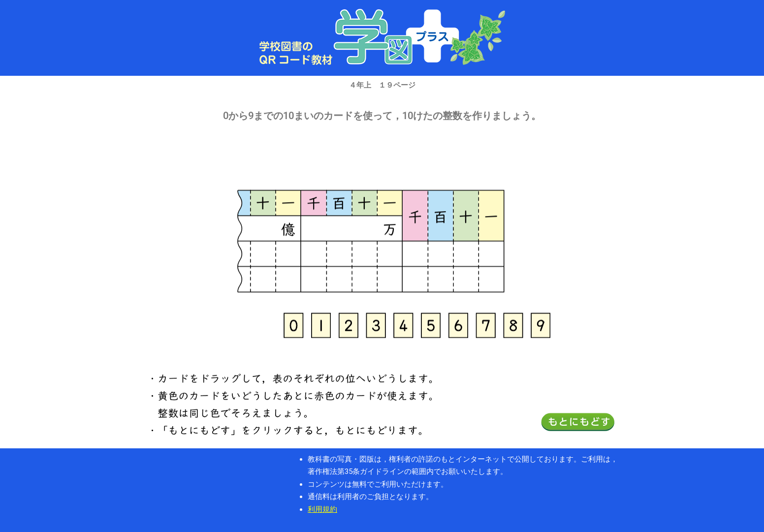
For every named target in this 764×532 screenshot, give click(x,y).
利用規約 (322, 509)
